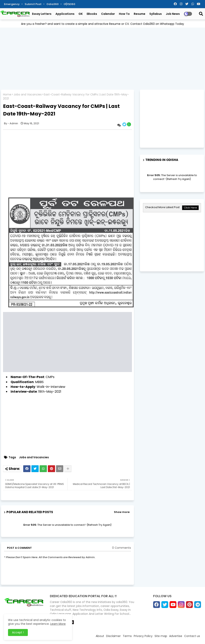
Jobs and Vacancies (28, 95)
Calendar (108, 14)
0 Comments (122, 548)
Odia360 (53, 4)
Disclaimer (113, 636)
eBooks (92, 14)
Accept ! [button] (18, 632)
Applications (65, 14)
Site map (161, 636)
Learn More (58, 624)
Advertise (176, 636)
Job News (173, 14)
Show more (122, 512)
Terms (127, 636)
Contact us (192, 636)
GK (81, 14)
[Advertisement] (102, 59)
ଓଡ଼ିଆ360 (69, 4)
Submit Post (33, 4)
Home (7, 95)
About (100, 636)
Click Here (190, 208)
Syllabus (156, 14)
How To (124, 14)
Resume (140, 14)
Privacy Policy (143, 636)
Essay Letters (42, 14)
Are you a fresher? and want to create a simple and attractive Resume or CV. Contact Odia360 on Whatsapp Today (102, 24)
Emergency (12, 4)
